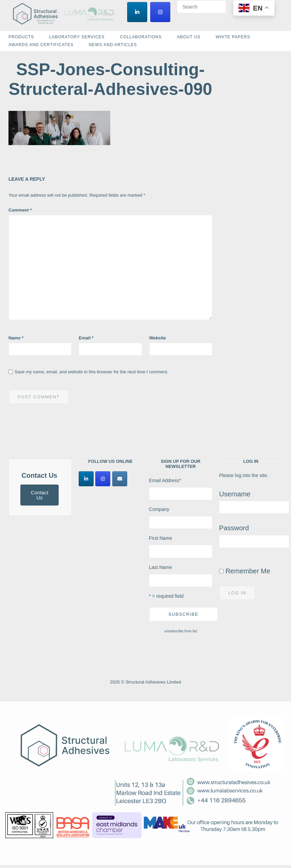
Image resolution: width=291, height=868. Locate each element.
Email (86, 338)
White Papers (233, 37)
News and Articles (113, 45)
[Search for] (202, 7)
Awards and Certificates (41, 45)
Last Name (160, 567)
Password (234, 528)
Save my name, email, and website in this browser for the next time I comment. (91, 372)
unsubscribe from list (180, 631)
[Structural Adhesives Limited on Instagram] (160, 12)
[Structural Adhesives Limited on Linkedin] (137, 12)
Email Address (165, 480)
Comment (20, 210)
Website (158, 338)
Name (16, 338)
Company (159, 509)
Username (235, 494)
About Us (189, 37)
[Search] (219, 4)
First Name (160, 538)
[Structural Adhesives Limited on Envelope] (120, 479)
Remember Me (245, 571)
